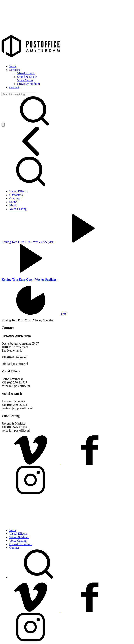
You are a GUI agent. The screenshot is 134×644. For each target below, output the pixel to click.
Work (13, 66)
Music (13, 205)
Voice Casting (26, 80)
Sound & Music (27, 77)
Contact (14, 87)
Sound (13, 202)
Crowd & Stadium (28, 84)
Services (15, 70)
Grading (14, 198)
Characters (16, 195)
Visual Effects (26, 73)
